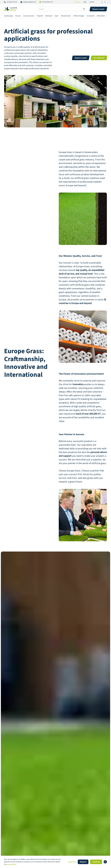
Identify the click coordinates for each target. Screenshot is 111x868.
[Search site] (84, 9)
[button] (102, 16)
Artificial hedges (79, 16)
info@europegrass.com (29, 2)
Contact (92, 2)
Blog (85, 2)
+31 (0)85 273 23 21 (12, 2)
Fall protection (66, 16)
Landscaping (8, 16)
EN (99, 2)
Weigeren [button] (83, 862)
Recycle (18, 16)
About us (78, 2)
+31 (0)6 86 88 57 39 (47, 2)
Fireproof (40, 16)
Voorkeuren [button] (72, 862)
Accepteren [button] (96, 862)
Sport (57, 16)
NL (102, 2)
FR (105, 2)
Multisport (49, 16)
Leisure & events (29, 16)
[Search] (62, 9)
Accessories (91, 16)
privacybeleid (11, 864)
